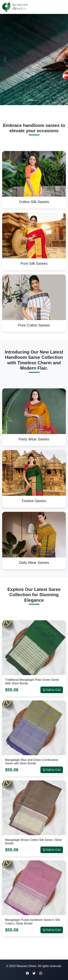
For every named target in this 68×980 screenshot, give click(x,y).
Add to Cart (52, 690)
